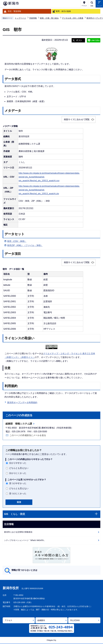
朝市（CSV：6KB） (17, 241)
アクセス (8, 620)
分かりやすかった (18, 463)
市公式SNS (75, 620)
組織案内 (41, 620)
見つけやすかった (18, 483)
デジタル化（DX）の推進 (73, 18)
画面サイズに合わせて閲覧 (77, 119)
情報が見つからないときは (24, 570)
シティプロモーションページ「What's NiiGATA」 (25, 540)
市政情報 (33, 18)
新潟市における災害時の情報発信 (18, 532)
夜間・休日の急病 (63, 11)
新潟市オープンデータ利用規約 (22, 402)
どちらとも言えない (19, 468)
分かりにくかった (18, 473)
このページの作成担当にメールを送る (28, 435)
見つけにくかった (18, 494)
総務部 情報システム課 (19, 424)
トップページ (20, 18)
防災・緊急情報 (14, 11)
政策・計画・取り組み (49, 18)
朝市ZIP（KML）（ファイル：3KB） (25, 245)
